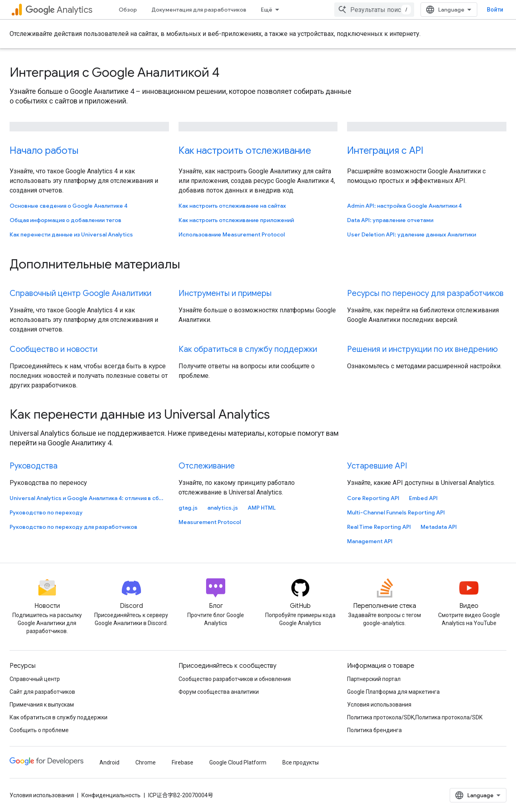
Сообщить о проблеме (39, 730)
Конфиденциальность (111, 795)
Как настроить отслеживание (245, 151)
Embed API (423, 498)
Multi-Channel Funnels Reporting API (396, 512)
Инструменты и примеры (225, 293)
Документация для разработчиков (199, 10)
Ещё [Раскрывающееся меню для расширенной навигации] (267, 10)
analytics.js (223, 508)
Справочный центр (35, 679)
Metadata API (439, 527)
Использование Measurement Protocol (232, 234)
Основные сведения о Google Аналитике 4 (68, 206)
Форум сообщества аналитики (219, 692)
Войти (495, 10)
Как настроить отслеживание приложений (236, 220)
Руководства (34, 466)
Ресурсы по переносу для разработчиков (425, 293)
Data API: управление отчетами (390, 220)
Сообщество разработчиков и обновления (235, 679)
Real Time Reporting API (379, 527)
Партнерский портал (374, 679)
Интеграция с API (385, 151)
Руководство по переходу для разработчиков (73, 527)
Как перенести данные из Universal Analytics (71, 234)
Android (109, 762)
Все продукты (301, 762)
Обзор (128, 10)
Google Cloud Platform (238, 762)
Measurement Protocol (210, 522)
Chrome (146, 762)
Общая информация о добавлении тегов (65, 220)
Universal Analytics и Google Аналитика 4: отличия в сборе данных (88, 498)
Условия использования (379, 705)
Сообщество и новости (54, 349)
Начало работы (44, 151)
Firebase (183, 762)
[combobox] (374, 10)
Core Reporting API (373, 498)
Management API (370, 541)
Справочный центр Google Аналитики (80, 293)
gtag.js (188, 508)
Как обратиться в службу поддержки (248, 349)
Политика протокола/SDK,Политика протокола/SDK (415, 717)
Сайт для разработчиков (42, 692)
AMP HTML (262, 508)
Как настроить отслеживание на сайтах (232, 206)
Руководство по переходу (46, 512)
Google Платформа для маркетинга (393, 692)
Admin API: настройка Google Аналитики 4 (404, 206)
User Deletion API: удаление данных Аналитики (412, 234)
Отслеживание (207, 466)
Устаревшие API (377, 466)
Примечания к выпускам (42, 705)
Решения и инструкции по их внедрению (422, 349)
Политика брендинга (374, 730)
